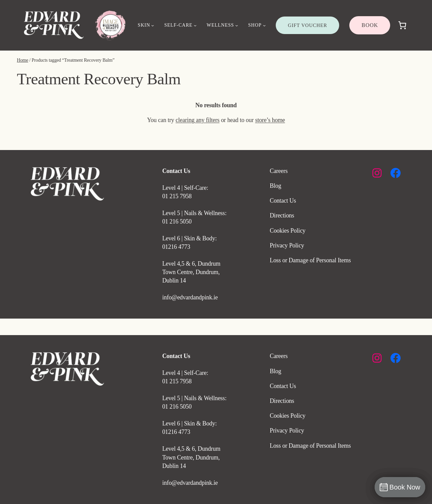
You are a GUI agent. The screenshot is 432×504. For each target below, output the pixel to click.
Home (22, 60)
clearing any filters (197, 120)
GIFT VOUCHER (307, 25)
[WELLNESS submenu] (237, 25)
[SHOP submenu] (264, 25)
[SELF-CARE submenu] (195, 25)
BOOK (370, 25)
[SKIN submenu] (153, 25)
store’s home (270, 120)
